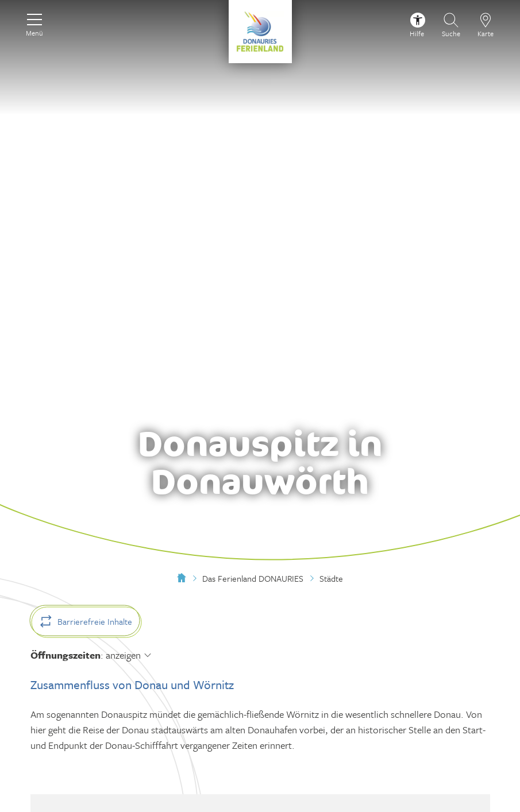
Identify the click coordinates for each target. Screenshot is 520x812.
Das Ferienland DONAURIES (253, 578)
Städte (331, 578)
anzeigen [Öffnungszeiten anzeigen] (123, 655)
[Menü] (34, 24)
